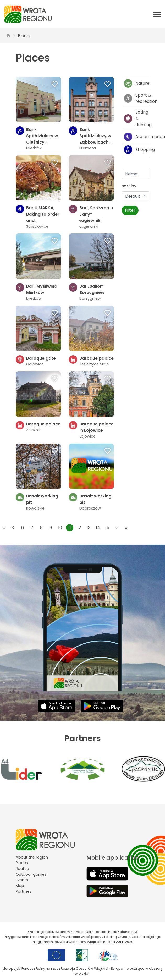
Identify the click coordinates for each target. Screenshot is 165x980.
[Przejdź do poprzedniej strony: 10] (13, 528)
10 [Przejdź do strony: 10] (60, 528)
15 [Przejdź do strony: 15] (107, 528)
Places (25, 36)
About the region (32, 857)
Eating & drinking (137, 118)
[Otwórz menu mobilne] (157, 14)
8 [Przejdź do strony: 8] (41, 528)
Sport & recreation (137, 98)
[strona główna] (8, 36)
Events (22, 880)
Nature (137, 83)
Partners (24, 891)
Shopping (137, 150)
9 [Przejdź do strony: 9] (51, 528)
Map (20, 886)
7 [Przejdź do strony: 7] (32, 528)
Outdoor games (31, 874)
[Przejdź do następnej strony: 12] (117, 528)
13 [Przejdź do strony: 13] (89, 528)
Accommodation (137, 137)
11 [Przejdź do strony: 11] (70, 528)
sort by (129, 186)
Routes (22, 869)
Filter (130, 210)
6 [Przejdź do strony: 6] (23, 528)
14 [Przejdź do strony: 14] (98, 528)
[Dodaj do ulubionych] (55, 85)
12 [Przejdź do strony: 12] (79, 528)
